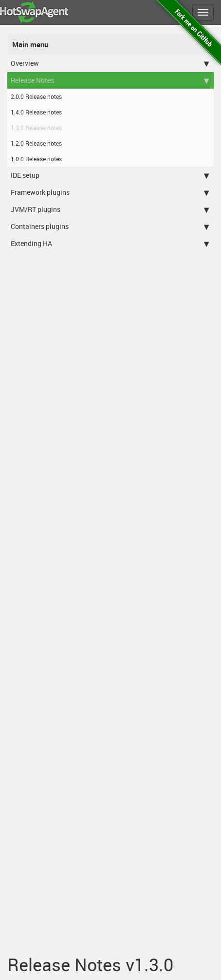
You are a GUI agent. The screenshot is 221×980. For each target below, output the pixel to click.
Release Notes (110, 80)
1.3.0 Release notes (36, 128)
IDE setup (110, 175)
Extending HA (110, 244)
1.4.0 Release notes (36, 112)
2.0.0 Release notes (36, 96)
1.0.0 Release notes (36, 159)
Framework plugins (110, 192)
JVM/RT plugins (110, 209)
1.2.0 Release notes (36, 143)
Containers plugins (110, 226)
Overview (110, 63)
